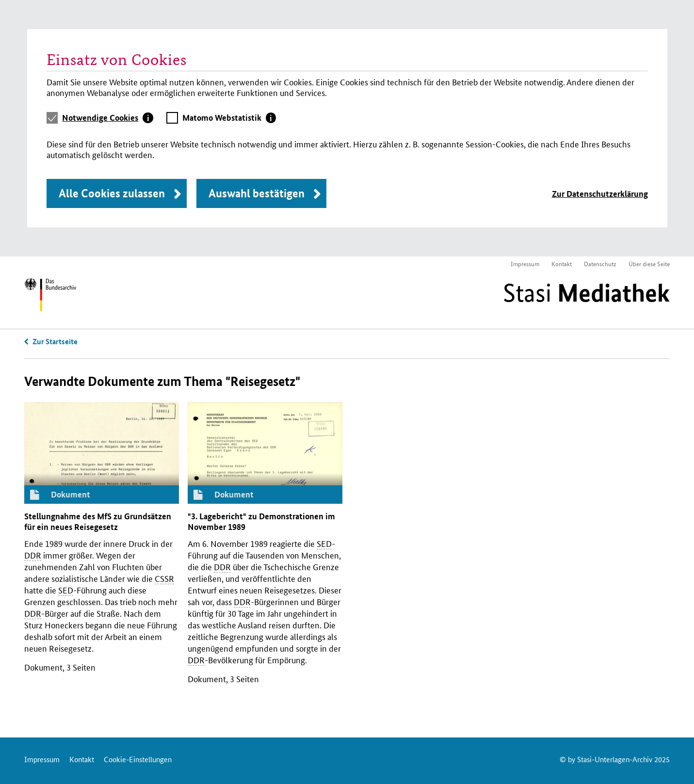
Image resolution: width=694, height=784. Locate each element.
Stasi (586, 293)
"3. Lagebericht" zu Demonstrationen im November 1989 (261, 521)
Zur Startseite (55, 341)
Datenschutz (600, 264)
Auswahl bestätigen (257, 193)
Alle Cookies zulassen (112, 193)
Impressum (525, 264)
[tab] (108, 118)
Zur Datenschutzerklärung (600, 194)
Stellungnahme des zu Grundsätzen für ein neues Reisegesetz (98, 521)
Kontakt (562, 264)
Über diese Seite (649, 264)
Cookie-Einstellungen (138, 759)
